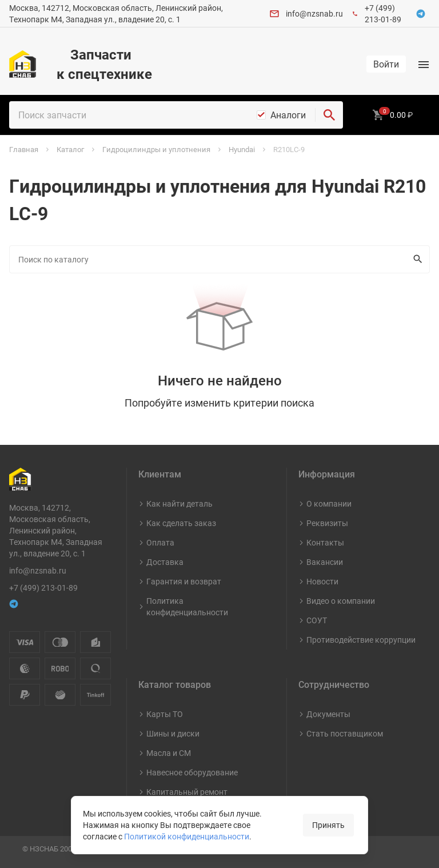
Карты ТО (165, 714)
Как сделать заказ (181, 523)
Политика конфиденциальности (187, 606)
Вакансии (325, 562)
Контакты (325, 542)
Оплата (160, 542)
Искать (415, 259)
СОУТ (317, 620)
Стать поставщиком (345, 733)
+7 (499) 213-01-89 (383, 13)
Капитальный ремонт (187, 792)
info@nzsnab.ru (314, 13)
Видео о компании (341, 601)
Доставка (165, 562)
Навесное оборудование (192, 772)
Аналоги (288, 115)
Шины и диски (173, 733)
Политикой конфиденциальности (187, 836)
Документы (328, 714)
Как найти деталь (179, 503)
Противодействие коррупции (361, 640)
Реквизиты (327, 523)
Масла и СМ (169, 753)
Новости (322, 581)
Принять (328, 825)
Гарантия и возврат (184, 581)
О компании (329, 503)
